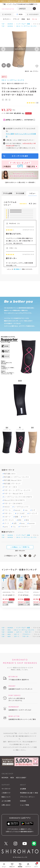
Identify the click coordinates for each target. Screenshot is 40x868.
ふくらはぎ (21, 513)
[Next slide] (37, 49)
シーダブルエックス (21, 507)
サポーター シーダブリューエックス (17, 490)
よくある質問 (6, 801)
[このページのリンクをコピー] (35, 556)
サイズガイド (6, 789)
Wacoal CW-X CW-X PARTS (14, 500)
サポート (26, 517)
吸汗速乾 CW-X (10, 474)
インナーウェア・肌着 (23, 24)
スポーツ (7, 517)
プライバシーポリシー (28, 797)
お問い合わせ (6, 805)
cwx (26, 510)
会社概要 (23, 789)
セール (35, 19)
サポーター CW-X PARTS (13, 504)
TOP (3, 24)
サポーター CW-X (11, 487)
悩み (29, 19)
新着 (23, 19)
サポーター (8, 513)
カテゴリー (7, 19)
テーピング (33, 513)
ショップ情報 (25, 805)
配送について (6, 797)
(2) (33, 103)
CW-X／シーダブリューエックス (26, 26)
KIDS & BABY (21, 778)
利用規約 (23, 801)
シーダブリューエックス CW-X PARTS (18, 497)
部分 (27, 520)
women (32, 523)
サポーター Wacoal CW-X (14, 494)
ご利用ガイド (6, 793)
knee (23, 523)
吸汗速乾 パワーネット (12, 484)
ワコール (7, 510)
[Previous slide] (3, 49)
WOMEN (10, 24)
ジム (14, 527)
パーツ (7, 523)
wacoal (18, 510)
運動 (17, 517)
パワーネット (9, 520)
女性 (15, 523)
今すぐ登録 (10, 134)
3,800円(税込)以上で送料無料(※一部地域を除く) (20, 1)
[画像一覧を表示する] (4, 65)
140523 (7, 507)
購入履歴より (18, 269)
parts (6, 527)
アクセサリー (25, 527)
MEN (9, 630)
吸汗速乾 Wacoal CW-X (13, 480)
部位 (20, 520)
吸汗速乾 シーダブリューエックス (16, 477)
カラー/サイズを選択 (20, 156)
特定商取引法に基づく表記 (29, 793)
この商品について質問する (20, 547)
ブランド (16, 19)
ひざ (34, 510)
